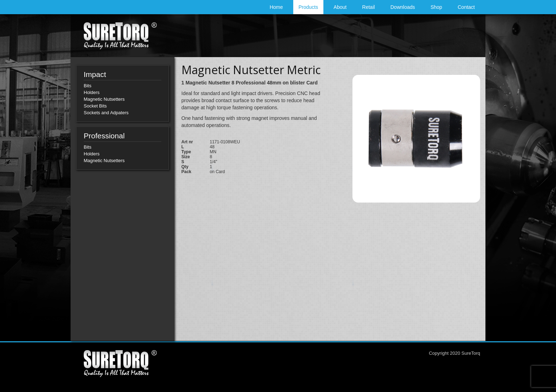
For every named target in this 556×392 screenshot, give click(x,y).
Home (276, 7)
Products (308, 7)
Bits (88, 86)
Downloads (403, 7)
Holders (92, 92)
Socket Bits (95, 106)
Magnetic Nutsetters (104, 99)
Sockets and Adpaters (106, 113)
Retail (368, 7)
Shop (436, 7)
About (340, 7)
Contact (466, 7)
